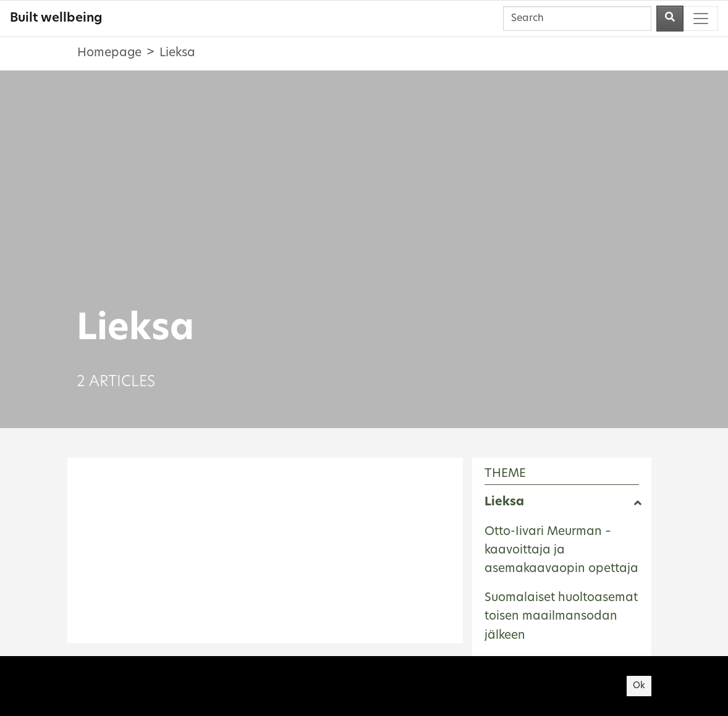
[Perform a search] (670, 19)
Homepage (109, 53)
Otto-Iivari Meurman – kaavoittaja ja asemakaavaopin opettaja (561, 551)
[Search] (577, 19)
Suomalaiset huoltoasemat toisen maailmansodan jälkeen (561, 617)
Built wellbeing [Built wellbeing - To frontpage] (56, 19)
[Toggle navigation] (701, 19)
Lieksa (504, 503)
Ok (639, 686)
